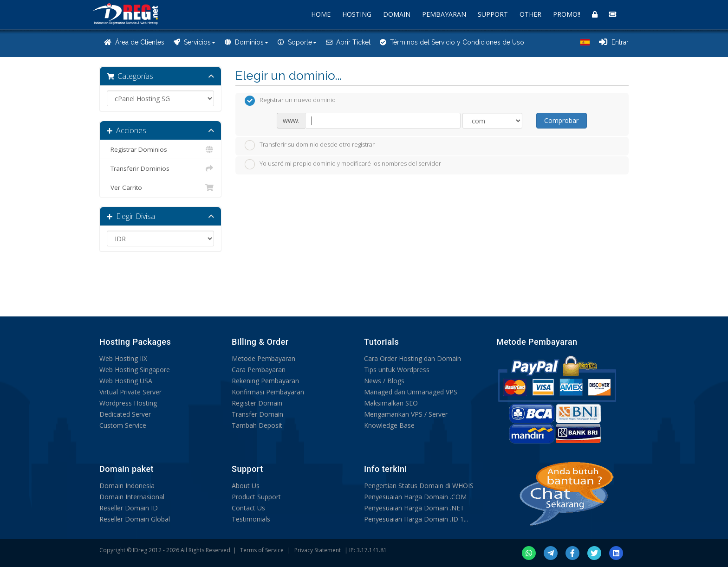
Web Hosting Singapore (135, 370)
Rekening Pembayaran (265, 381)
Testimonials (251, 519)
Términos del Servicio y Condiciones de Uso (452, 42)
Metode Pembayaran (263, 358)
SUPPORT (493, 14)
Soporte (297, 42)
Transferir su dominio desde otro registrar (310, 145)
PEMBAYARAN (444, 14)
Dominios (247, 42)
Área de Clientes (134, 42)
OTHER (530, 14)
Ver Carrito (160, 187)
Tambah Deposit (257, 425)
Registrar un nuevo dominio (290, 101)
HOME (321, 14)
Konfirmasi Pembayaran (268, 392)
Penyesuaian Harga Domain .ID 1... (416, 519)
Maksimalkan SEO (391, 403)
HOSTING (357, 14)
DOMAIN (397, 14)
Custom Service (123, 425)
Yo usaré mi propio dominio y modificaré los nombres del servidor (343, 164)
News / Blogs (384, 381)
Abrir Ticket (348, 42)
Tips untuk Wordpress (397, 370)
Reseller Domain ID (129, 508)
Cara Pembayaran (259, 370)
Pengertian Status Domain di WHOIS (419, 486)
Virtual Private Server (130, 392)
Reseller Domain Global (135, 519)
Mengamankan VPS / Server (406, 414)
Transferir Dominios (160, 168)
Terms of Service (262, 550)
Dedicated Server (125, 414)
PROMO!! (567, 14)
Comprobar (561, 120)
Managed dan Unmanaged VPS (411, 392)
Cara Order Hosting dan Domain (413, 358)
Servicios (195, 42)
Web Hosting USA (126, 381)
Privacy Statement (318, 550)
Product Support (256, 497)
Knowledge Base (389, 425)
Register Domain (257, 403)
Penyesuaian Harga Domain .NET (414, 508)
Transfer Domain (257, 414)
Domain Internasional (132, 497)
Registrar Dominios (160, 149)
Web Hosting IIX (123, 358)
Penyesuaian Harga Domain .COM (415, 497)
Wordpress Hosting (128, 403)
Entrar (614, 42)
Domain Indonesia (127, 486)
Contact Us (248, 508)
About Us (246, 486)
